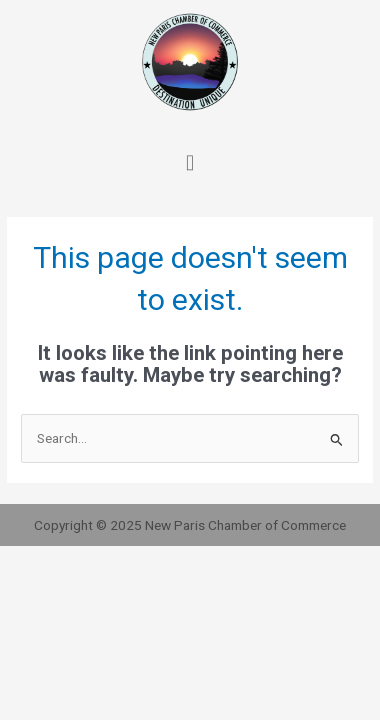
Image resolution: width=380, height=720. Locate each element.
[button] (189, 159)
